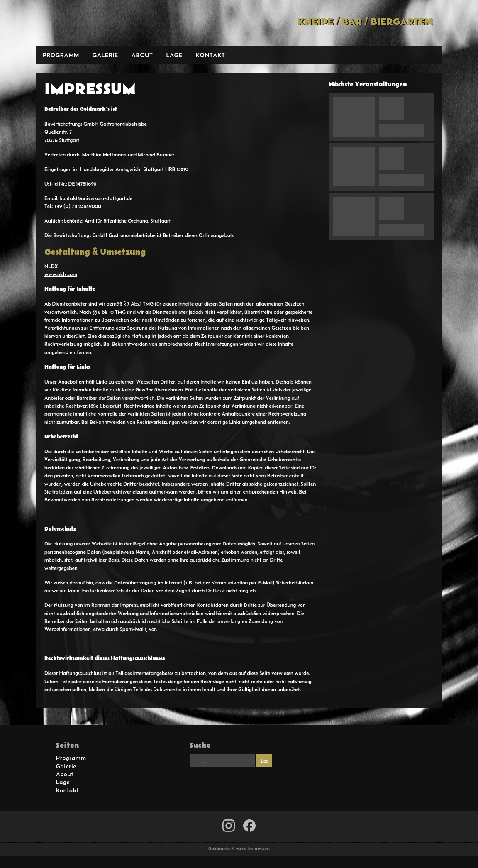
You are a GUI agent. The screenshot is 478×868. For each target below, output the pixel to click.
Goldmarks (95, 23)
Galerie (105, 55)
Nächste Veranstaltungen (368, 84)
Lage (174, 55)
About (142, 55)
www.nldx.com (61, 274)
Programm (61, 55)
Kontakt (211, 55)
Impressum (259, 848)
